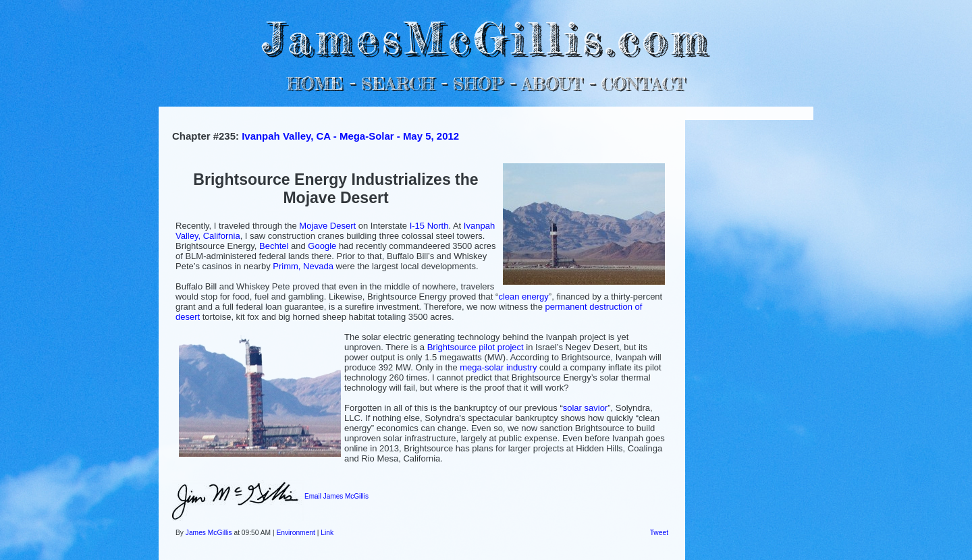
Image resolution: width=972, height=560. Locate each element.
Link (327, 533)
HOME (315, 83)
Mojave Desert (327, 226)
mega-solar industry (498, 367)
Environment (295, 533)
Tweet (659, 533)
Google (322, 246)
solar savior (585, 408)
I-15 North (429, 226)
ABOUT (552, 83)
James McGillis (209, 533)
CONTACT (643, 83)
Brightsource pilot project (476, 347)
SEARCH (398, 83)
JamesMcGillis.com (486, 37)
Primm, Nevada (303, 266)
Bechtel (274, 246)
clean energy (523, 297)
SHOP (478, 83)
